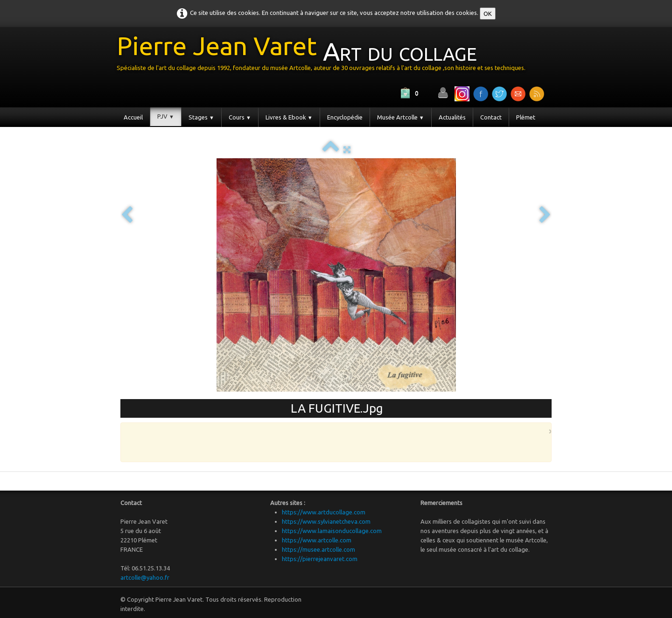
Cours (240, 117)
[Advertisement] (334, 442)
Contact (491, 117)
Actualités (452, 117)
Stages (201, 117)
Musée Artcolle (401, 117)
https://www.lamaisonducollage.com (332, 531)
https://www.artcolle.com (317, 540)
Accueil (133, 117)
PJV (166, 116)
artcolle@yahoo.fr (145, 577)
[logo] (325, 55)
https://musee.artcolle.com (318, 549)
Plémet (526, 117)
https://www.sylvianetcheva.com (326, 521)
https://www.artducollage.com (324, 512)
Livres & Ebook (289, 117)
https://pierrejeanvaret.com (320, 559)
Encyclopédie (345, 117)
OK (488, 14)
